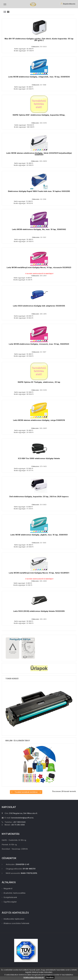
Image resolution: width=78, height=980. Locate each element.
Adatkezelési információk (34, 977)
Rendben (50, 977)
